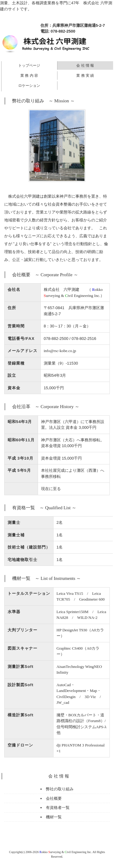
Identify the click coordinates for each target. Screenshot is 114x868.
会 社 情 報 (85, 65)
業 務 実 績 (85, 76)
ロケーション (29, 86)
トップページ (29, 65)
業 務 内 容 (29, 76)
